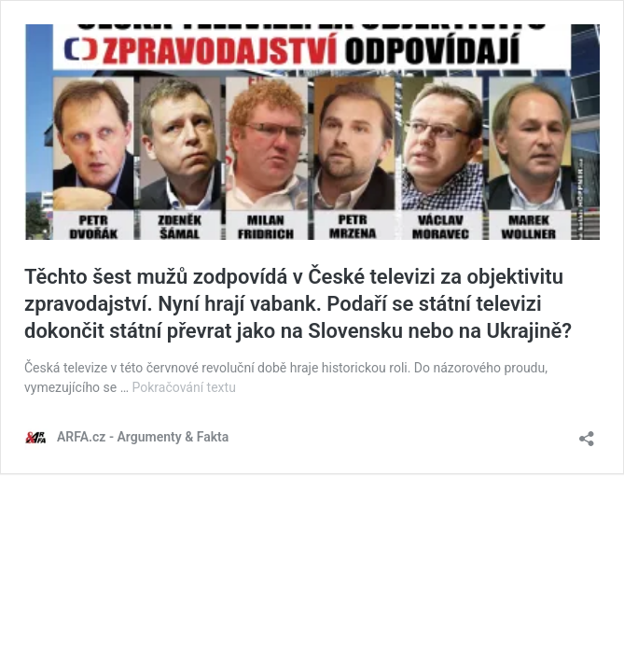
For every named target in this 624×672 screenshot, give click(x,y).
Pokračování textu (184, 387)
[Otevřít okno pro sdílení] (587, 433)
